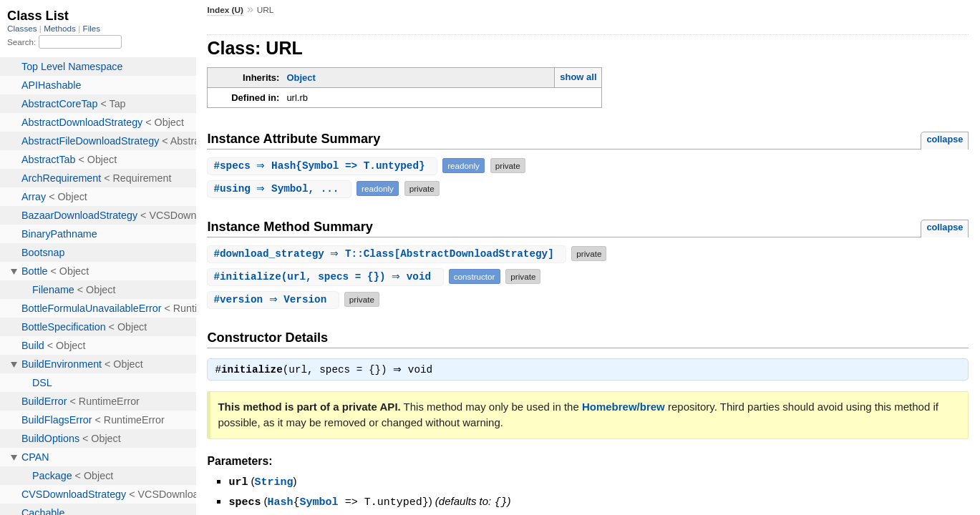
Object (301, 78)
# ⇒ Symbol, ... (281, 188)
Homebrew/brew (624, 408)
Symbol (319, 502)
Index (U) (225, 10)
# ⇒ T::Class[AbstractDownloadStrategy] (388, 254)
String (274, 483)
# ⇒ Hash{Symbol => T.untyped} (324, 166)
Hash (281, 502)
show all (578, 77)
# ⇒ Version (275, 299)
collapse (945, 139)
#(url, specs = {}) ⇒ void (327, 276)
